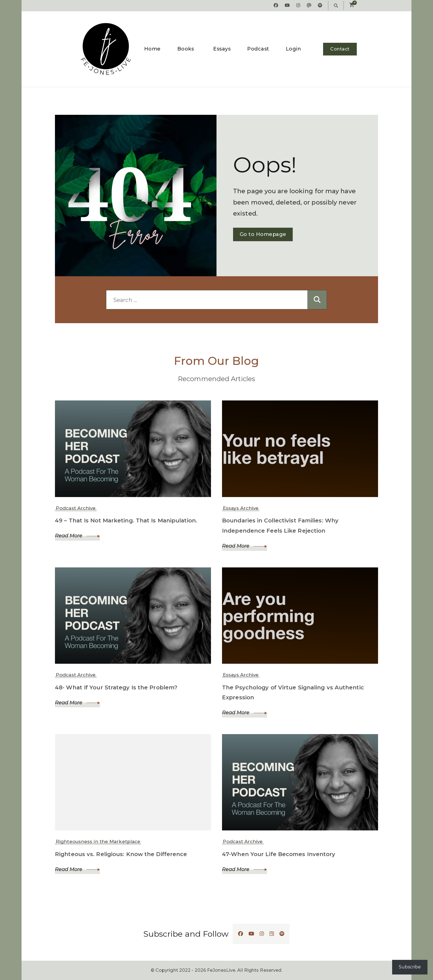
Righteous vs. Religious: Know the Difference (122, 854)
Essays (222, 49)
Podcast (258, 49)
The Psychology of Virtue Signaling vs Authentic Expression (294, 693)
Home (152, 49)
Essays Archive (241, 508)
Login (294, 49)
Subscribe (410, 967)
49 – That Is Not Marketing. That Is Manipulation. (127, 520)
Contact (340, 49)
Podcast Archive (76, 508)
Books (186, 49)
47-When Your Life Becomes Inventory (279, 854)
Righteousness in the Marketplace (98, 842)
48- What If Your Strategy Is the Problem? (117, 687)
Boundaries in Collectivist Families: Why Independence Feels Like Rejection (281, 526)
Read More (77, 536)
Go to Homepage (263, 234)
